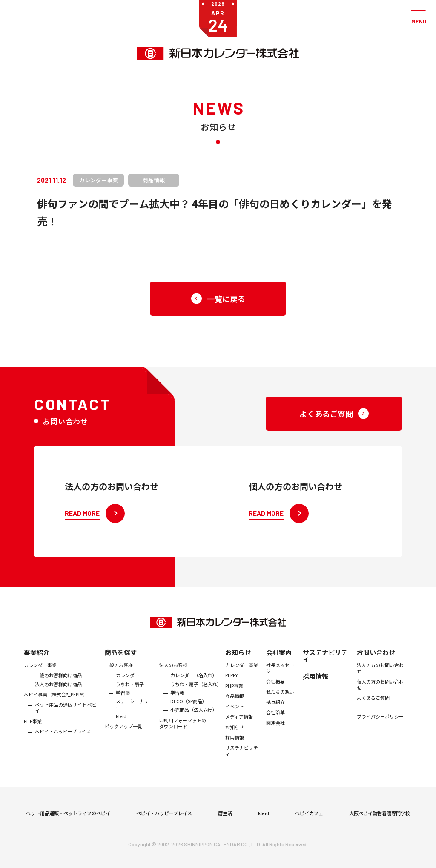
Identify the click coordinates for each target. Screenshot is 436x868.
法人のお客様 (173, 670)
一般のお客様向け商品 (58, 680)
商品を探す (121, 657)
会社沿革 (275, 717)
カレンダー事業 (40, 670)
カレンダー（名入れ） (194, 680)
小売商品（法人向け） (194, 714)
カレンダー (128, 680)
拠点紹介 (275, 707)
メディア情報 (239, 721)
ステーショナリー (132, 709)
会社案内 (279, 657)
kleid (121, 720)
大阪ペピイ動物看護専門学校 (380, 815)
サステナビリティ (242, 755)
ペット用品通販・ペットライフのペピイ (68, 815)
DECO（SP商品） (189, 706)
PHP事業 (33, 725)
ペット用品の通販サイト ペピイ (66, 712)
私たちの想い (280, 696)
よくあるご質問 (373, 702)
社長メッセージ (280, 673)
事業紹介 (37, 657)
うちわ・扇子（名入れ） (196, 688)
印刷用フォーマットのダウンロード (183, 728)
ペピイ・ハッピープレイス (63, 736)
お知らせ (238, 657)
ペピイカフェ (309, 815)
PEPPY (231, 680)
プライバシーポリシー (380, 721)
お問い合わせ (376, 657)
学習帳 (123, 697)
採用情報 (235, 742)
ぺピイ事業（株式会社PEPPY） (56, 698)
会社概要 (275, 686)
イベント (235, 711)
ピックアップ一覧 (123, 731)
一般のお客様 (119, 670)
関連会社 (275, 727)
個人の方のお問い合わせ (380, 689)
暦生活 (225, 815)
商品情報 (235, 700)
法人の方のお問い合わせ (380, 673)
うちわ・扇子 (130, 688)
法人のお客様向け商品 (58, 688)
